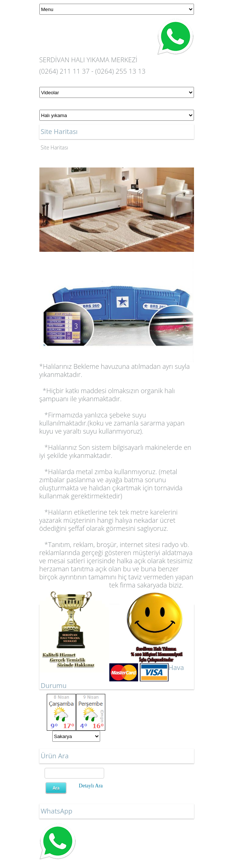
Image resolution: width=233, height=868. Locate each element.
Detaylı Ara (91, 786)
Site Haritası (55, 147)
